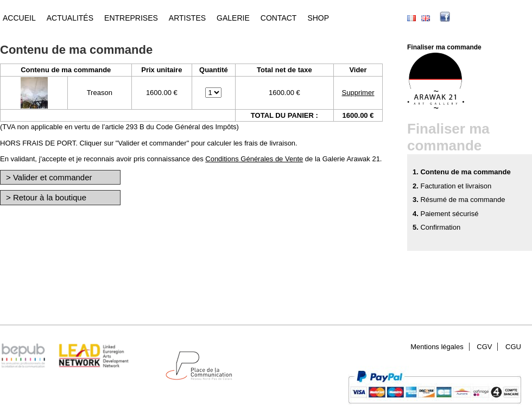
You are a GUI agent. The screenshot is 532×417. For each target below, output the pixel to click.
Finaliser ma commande (444, 47)
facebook (461, 18)
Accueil (19, 18)
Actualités (70, 18)
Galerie (233, 18)
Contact (279, 18)
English (426, 18)
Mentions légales (437, 347)
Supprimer (358, 93)
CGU (513, 347)
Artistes (187, 18)
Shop (318, 18)
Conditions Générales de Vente (254, 159)
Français (411, 18)
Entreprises (131, 18)
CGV (484, 347)
